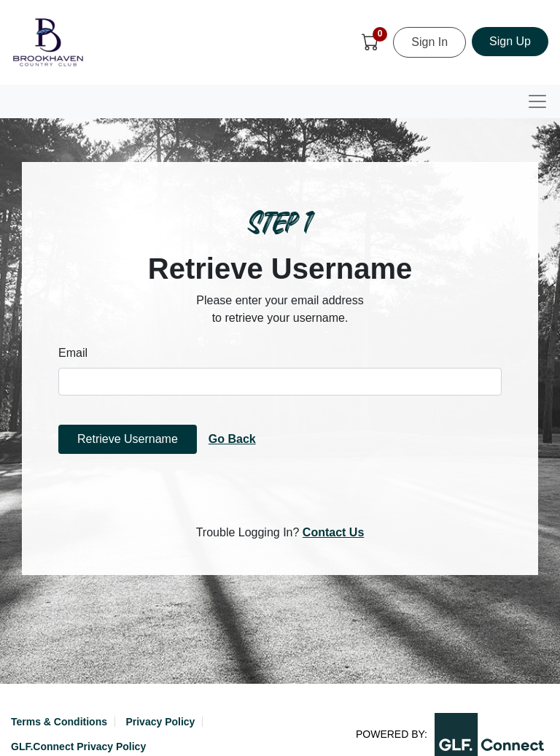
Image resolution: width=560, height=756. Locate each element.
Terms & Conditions (59, 722)
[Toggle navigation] (537, 101)
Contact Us (333, 532)
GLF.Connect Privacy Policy (78, 747)
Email (73, 353)
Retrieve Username (128, 439)
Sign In (429, 42)
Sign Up (510, 41)
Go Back (232, 439)
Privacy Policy (160, 722)
